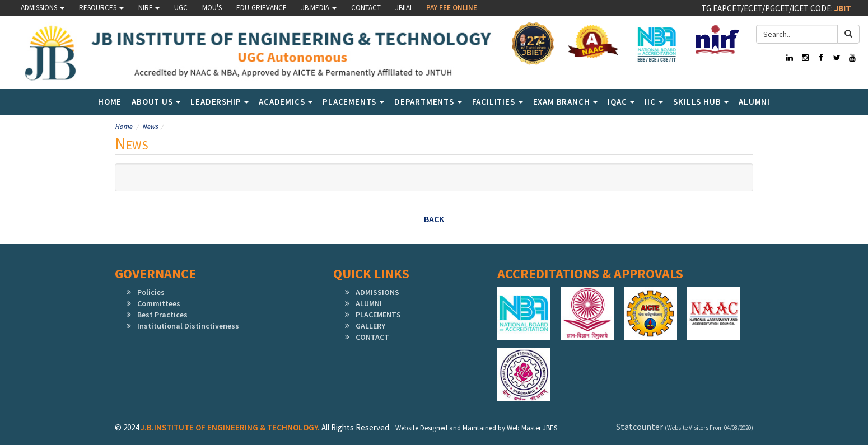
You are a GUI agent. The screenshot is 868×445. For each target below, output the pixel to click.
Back (434, 219)
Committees (159, 303)
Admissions (43, 8)
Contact (366, 8)
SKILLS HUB (701, 102)
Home (110, 102)
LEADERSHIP (220, 102)
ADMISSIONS (377, 292)
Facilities (498, 102)
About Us (156, 102)
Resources (101, 8)
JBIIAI (403, 8)
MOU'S (212, 8)
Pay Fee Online (452, 8)
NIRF (149, 8)
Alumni (754, 102)
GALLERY (370, 326)
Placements (353, 102)
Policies (151, 292)
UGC (181, 8)
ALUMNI (369, 303)
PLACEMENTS (378, 315)
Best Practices (162, 315)
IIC (654, 102)
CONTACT (372, 337)
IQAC (621, 102)
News (150, 126)
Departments (428, 102)
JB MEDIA (319, 8)
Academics (286, 102)
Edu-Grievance (262, 8)
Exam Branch (566, 102)
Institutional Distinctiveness (188, 326)
